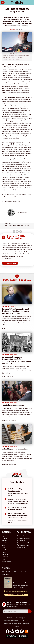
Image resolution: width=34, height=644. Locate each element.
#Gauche (17, 572)
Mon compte (21, 547)
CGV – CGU (24, 620)
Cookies (16, 626)
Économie (5, 554)
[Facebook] (8, 632)
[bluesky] (12, 632)
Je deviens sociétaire (23, 538)
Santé (4, 559)
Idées (3, 545)
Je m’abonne (21, 540)
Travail (4, 552)
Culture (4, 547)
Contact (10, 618)
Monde (4, 550)
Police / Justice (6, 561)
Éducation (5, 557)
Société (4, 543)
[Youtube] (17, 632)
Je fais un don (21, 536)
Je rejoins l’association (24, 543)
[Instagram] (22, 632)
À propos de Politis (23, 545)
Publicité (26, 623)
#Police (10, 572)
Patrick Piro (12, 29)
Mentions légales (20, 618)
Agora (4, 536)
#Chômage (5, 574)
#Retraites (24, 572)
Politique (5, 538)
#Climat (4, 572)
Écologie (5, 540)
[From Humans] (27, 632)
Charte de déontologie (11, 620)
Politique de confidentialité (12, 623)
